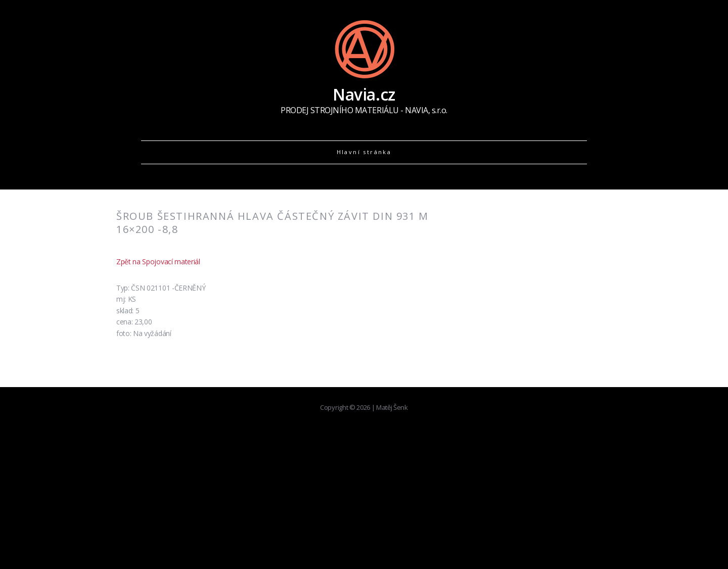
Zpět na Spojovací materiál (158, 262)
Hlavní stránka (364, 152)
